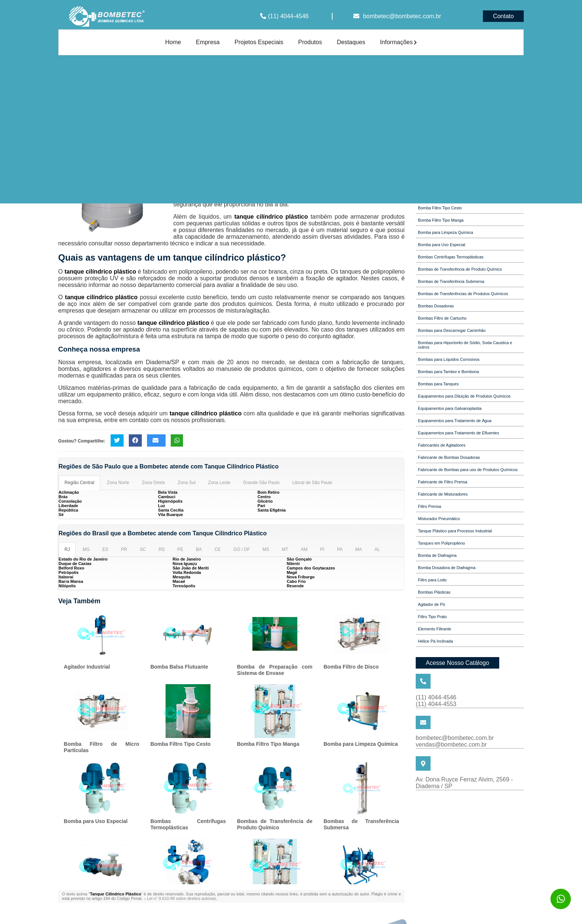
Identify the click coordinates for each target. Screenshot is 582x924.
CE (218, 549)
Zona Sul (187, 483)
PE (180, 549)
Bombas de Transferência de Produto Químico (274, 824)
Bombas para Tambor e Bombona (448, 372)
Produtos (310, 42)
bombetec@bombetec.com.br (402, 16)
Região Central (79, 483)
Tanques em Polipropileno (442, 543)
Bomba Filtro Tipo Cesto (180, 744)
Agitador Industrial (87, 667)
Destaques (351, 42)
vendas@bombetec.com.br (451, 745)
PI (322, 549)
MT (285, 549)
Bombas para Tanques (438, 384)
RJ (67, 549)
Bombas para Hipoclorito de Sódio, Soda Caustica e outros (465, 345)
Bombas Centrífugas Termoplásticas (188, 824)
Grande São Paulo (261, 483)
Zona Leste (219, 483)
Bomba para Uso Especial (96, 821)
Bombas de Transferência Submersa (451, 281)
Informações (398, 42)
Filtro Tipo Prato (432, 617)
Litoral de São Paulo (312, 483)
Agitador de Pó (431, 604)
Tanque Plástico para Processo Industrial (455, 531)
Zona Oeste (153, 483)
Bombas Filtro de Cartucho (442, 318)
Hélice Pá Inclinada (435, 641)
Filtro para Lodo (432, 580)
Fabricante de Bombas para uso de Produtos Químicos (468, 470)
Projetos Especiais (259, 42)
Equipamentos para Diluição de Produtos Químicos (464, 396)
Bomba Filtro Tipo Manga (268, 744)
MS (266, 549)
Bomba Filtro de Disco (351, 667)
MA (359, 549)
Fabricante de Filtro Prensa (443, 482)
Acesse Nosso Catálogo (457, 663)
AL (377, 549)
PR (124, 549)
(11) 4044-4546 (288, 16)
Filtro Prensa (429, 506)
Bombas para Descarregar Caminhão (452, 330)
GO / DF (242, 549)
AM (304, 549)
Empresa (208, 42)
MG (86, 549)
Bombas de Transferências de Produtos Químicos (463, 294)
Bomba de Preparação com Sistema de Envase (274, 670)
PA (340, 549)
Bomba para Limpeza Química (361, 744)
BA (199, 549)
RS (162, 549)
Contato (503, 16)
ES (105, 549)
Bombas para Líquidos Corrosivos (449, 359)
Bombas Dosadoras (436, 306)
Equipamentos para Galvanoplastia (450, 408)
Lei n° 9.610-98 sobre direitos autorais (182, 898)
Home (173, 42)
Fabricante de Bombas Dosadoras (449, 457)
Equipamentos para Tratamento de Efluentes (458, 433)
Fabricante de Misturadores (443, 494)
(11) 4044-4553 (436, 704)
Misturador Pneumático (439, 519)
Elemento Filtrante (434, 629)
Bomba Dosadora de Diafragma (447, 568)
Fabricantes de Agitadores (442, 445)
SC (143, 549)
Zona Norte (118, 483)
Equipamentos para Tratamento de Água (455, 421)
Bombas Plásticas (434, 592)
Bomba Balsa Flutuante (179, 667)
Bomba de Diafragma (437, 555)
